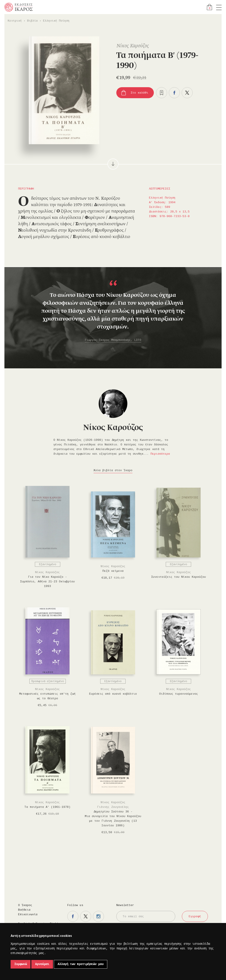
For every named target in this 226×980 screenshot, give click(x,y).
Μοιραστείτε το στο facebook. (174, 93)
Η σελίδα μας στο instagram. (98, 916)
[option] (113, 312)
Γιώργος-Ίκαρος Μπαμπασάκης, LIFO (113, 340)
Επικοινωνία (28, 914)
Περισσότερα (160, 454)
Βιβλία (32, 21)
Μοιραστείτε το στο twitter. (187, 93)
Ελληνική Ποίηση (56, 21)
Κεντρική (15, 21)
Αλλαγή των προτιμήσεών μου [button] (81, 964)
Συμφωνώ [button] (21, 964)
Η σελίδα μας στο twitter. (86, 916)
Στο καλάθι (139, 93)
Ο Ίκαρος (25, 905)
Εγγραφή (195, 916)
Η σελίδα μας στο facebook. (73, 916)
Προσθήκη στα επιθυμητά (162, 93)
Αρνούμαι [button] (42, 964)
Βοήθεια (24, 910)
